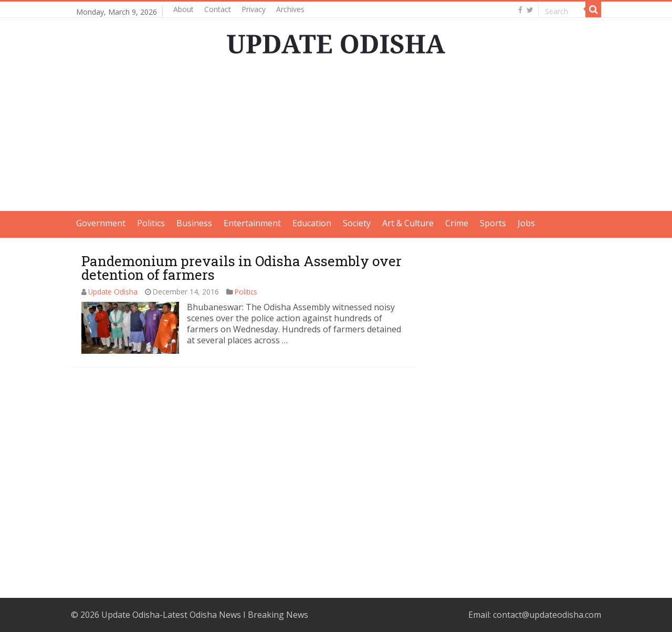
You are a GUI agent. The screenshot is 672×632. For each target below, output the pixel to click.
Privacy (254, 9)
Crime (457, 223)
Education (312, 223)
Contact (218, 9)
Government (101, 223)
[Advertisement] (336, 138)
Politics (151, 223)
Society (357, 223)
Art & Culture (408, 223)
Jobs (526, 223)
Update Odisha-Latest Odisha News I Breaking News (205, 615)
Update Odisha (113, 292)
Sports (493, 223)
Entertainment (252, 223)
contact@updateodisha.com (547, 615)
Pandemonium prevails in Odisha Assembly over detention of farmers (241, 268)
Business (194, 223)
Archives (290, 9)
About (183, 9)
